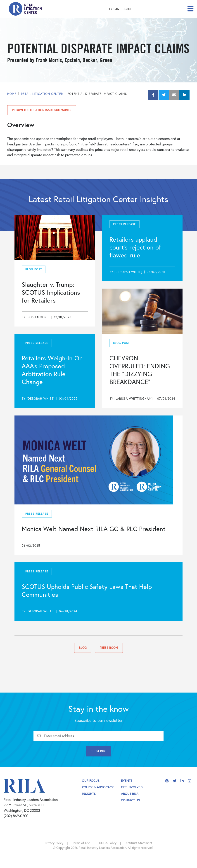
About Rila (130, 794)
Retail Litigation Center (42, 94)
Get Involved (132, 787)
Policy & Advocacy (98, 787)
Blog (83, 648)
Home (12, 94)
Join (127, 9)
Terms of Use (81, 843)
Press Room (109, 648)
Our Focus (91, 780)
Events (127, 780)
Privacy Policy (54, 843)
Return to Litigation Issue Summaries (42, 110)
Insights (89, 794)
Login (114, 9)
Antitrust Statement (139, 843)
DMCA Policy (108, 843)
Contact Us (130, 800)
